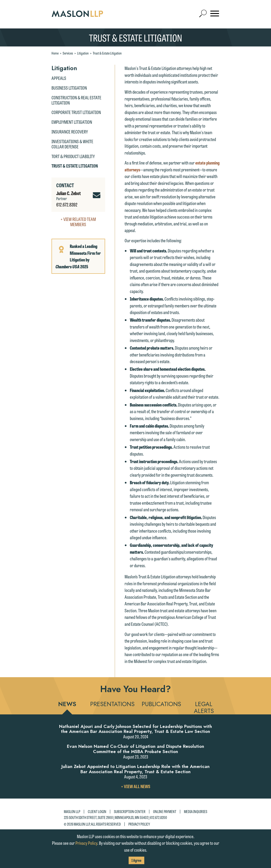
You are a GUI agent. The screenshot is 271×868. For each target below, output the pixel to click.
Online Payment (165, 811)
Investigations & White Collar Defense (72, 144)
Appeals (59, 78)
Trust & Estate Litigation (107, 53)
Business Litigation (69, 88)
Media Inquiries (196, 811)
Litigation (83, 53)
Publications (161, 704)
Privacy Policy (139, 824)
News (67, 704)
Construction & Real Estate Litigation (76, 100)
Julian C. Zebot (68, 193)
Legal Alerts (204, 707)
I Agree (136, 860)
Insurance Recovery (70, 132)
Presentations (112, 704)
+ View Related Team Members (78, 222)
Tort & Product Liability (73, 156)
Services (68, 53)
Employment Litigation (72, 122)
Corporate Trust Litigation (76, 112)
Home (55, 53)
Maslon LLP (72, 811)
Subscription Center (130, 811)
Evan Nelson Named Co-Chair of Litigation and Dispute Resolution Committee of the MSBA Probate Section (135, 749)
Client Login (97, 811)
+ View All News (136, 786)
